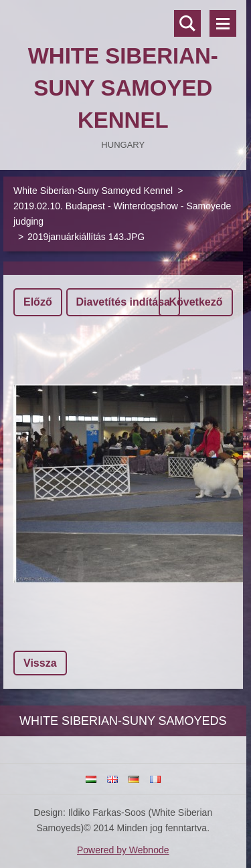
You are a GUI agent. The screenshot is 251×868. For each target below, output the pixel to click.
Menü (223, 23)
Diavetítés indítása (123, 302)
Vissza (40, 663)
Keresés (187, 23)
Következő (195, 302)
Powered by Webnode (123, 850)
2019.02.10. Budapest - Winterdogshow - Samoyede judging (122, 214)
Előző (38, 302)
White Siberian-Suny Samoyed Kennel (93, 191)
